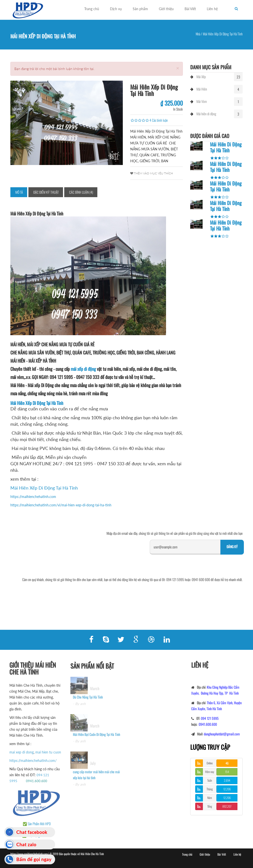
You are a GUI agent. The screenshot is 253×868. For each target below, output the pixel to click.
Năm (210, 798)
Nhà (198, 34)
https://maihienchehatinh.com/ (30, 761)
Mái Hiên (202, 89)
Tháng (210, 789)
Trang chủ (92, 9)
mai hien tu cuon (45, 752)
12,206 (227, 789)
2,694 (227, 780)
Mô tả (19, 192)
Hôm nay (210, 772)
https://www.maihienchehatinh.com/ (30, 854)
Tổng (210, 806)
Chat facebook (32, 832)
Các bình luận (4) (81, 192)
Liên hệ (212, 9)
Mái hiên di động (206, 114)
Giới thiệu (166, 9)
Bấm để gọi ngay (34, 859)
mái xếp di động (83, 369)
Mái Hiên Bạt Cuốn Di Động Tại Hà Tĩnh (96, 737)
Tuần (210, 780)
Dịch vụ (116, 9)
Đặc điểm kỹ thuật (46, 192)
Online (210, 763)
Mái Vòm (202, 101)
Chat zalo (26, 844)
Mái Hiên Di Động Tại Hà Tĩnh (226, 147)
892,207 (227, 806)
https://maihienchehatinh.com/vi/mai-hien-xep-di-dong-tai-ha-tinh (61, 505)
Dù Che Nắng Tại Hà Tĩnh (88, 700)
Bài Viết (190, 9)
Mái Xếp (201, 77)
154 (227, 772)
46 (227, 763)
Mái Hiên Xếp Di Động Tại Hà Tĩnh (37, 403)
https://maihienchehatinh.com (33, 497)
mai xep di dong (19, 752)
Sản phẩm (140, 9)
